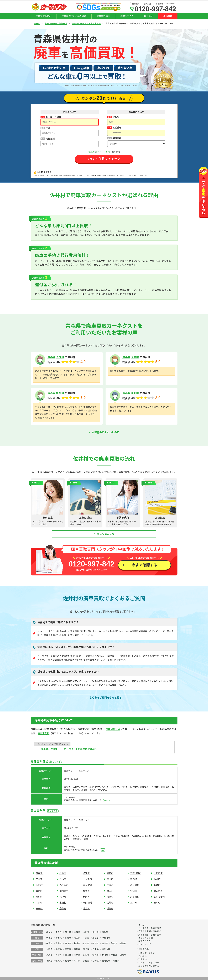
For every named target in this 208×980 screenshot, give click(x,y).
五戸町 (157, 903)
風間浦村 (88, 903)
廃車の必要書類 (49, 749)
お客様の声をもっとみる (106, 432)
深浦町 (110, 885)
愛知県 (123, 943)
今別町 (157, 879)
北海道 (49, 932)
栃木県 (59, 938)
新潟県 (49, 943)
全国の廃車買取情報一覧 (56, 24)
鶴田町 (110, 891)
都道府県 (117, 138)
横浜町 (86, 897)
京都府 (68, 949)
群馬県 (68, 938)
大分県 (86, 961)
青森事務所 (44, 733)
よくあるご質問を (106, 698)
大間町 (60, 357)
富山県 (59, 943)
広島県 (77, 955)
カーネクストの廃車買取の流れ (80, 749)
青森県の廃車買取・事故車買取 (86, 24)
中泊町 (134, 891)
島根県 (59, 955)
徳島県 (96, 955)
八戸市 (86, 873)
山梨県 (86, 943)
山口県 (86, 955)
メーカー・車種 (54, 117)
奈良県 (86, 949)
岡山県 (68, 955)
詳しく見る (55, 762)
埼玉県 (77, 938)
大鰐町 (39, 891)
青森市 (39, 873)
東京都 (96, 938)
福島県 (105, 932)
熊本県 (77, 961)
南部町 (63, 909)
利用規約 (91, 152)
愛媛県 (114, 955)
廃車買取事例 (103, 16)
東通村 (63, 903)
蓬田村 (39, 885)
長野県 (96, 943)
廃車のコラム (127, 16)
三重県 (96, 949)
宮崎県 (96, 961)
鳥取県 (49, 955)
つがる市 (88, 879)
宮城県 (77, 932)
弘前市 (63, 873)
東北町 (135, 393)
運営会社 (148, 16)
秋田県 (86, 932)
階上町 (86, 909)
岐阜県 (105, 943)
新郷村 (110, 909)
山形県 (96, 932)
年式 (48, 128)
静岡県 (114, 943)
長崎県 (68, 961)
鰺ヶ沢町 (88, 885)
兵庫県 (59, 949)
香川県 (105, 955)
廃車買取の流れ (44, 16)
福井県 (77, 943)
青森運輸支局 (113, 729)
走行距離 (50, 139)
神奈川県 (106, 938)
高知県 (123, 955)
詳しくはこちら (106, 534)
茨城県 (49, 938)
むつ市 (63, 879)
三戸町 (134, 903)
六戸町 (63, 897)
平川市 (110, 879)
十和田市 (158, 873)
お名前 (116, 117)
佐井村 (110, 903)
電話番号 (117, 128)
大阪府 (49, 949)
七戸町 (39, 897)
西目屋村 (135, 885)
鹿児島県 (106, 961)
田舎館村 (64, 891)
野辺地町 (158, 891)
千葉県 (86, 938)
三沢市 (39, 879)
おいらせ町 (159, 897)
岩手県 (68, 932)
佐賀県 (59, 961)
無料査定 (168, 16)
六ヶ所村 (135, 897)
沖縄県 (116, 961)
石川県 (68, 943)
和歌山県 (106, 949)
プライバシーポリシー (104, 152)
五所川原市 (136, 873)
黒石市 (110, 873)
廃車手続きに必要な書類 (74, 16)
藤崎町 (157, 885)
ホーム (37, 24)
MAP (106, 801)
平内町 (134, 879)
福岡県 (49, 961)
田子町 (39, 909)
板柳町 (60, 393)
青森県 (52, 357)
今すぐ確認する (144, 565)
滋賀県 (77, 949)
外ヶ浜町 (64, 885)
